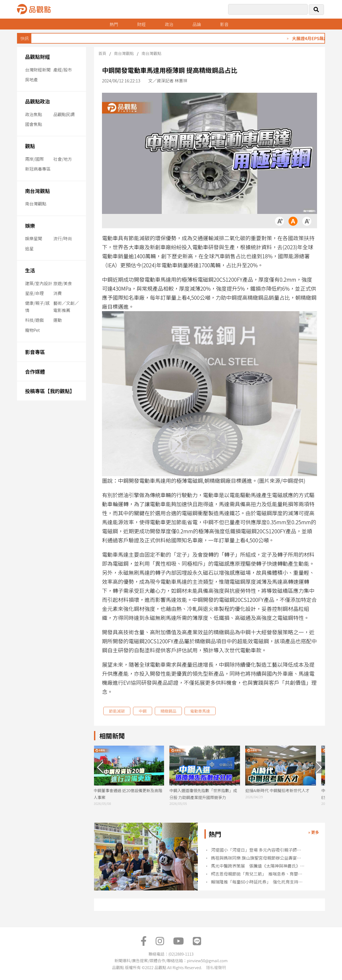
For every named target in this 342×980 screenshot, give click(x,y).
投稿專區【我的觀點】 (50, 391)
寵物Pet (32, 330)
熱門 (114, 24)
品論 (197, 24)
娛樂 (30, 225)
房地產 (31, 79)
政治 (169, 24)
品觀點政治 (37, 101)
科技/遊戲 (34, 320)
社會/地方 (63, 159)
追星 (29, 248)
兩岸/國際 (34, 159)
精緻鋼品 (168, 711)
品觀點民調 (64, 114)
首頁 (102, 53)
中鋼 (143, 711)
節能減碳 (117, 711)
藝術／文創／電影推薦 (66, 307)
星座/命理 (34, 293)
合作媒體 (35, 371)
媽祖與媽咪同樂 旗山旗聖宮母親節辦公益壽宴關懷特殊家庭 (258, 858)
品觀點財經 (37, 56)
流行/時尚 (63, 238)
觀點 (30, 146)
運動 (58, 320)
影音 (225, 24)
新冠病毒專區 (38, 169)
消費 (58, 293)
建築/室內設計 (39, 283)
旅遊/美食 (63, 283)
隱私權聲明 (216, 967)
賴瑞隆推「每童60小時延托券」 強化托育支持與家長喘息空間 (258, 882)
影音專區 (35, 352)
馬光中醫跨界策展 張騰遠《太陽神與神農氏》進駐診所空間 (258, 866)
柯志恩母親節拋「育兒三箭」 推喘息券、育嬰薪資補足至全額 (258, 874)
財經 (142, 24)
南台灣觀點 (37, 191)
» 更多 (313, 832)
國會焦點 (33, 124)
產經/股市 (63, 70)
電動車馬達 (200, 711)
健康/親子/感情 (37, 307)
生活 (30, 270)
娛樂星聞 (33, 238)
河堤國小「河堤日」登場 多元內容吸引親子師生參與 (258, 850)
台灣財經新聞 (38, 70)
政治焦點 (33, 114)
